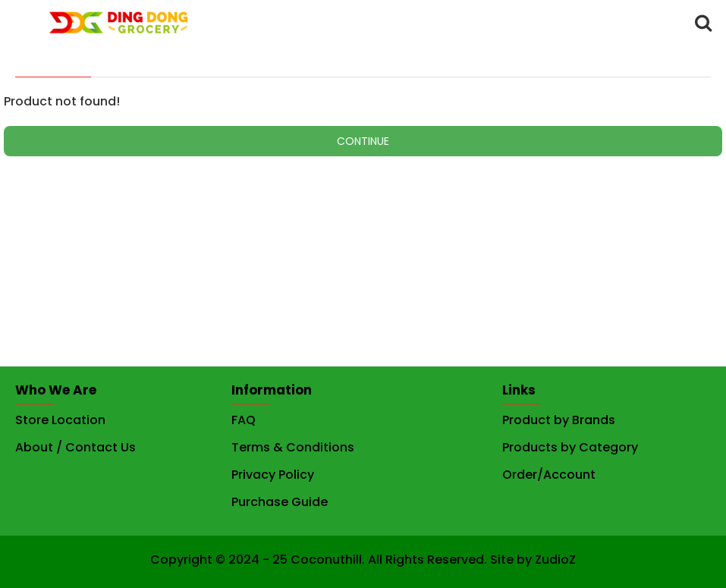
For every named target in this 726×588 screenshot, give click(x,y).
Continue (363, 141)
